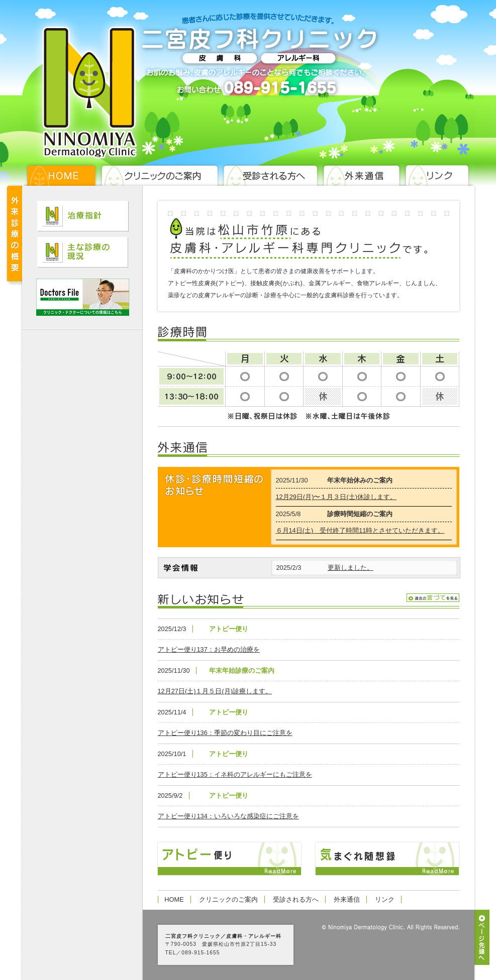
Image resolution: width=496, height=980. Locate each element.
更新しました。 (351, 568)
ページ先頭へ (482, 937)
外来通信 (347, 899)
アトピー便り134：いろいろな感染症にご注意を (228, 816)
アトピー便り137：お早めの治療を (209, 649)
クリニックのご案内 (228, 899)
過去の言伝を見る (433, 598)
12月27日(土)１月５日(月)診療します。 (215, 691)
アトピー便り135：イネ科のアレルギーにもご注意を (235, 774)
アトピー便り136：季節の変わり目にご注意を (225, 733)
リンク (385, 899)
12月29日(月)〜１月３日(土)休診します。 (336, 497)
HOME (174, 899)
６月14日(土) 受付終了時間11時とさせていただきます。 (360, 530)
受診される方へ (296, 899)
